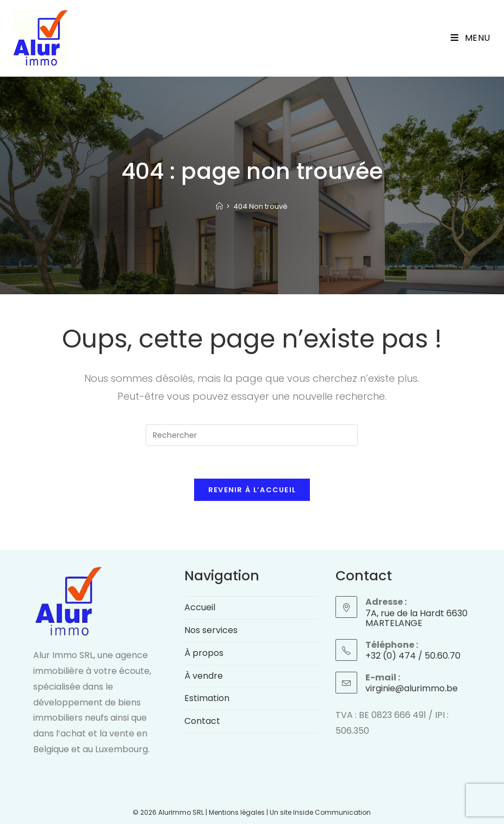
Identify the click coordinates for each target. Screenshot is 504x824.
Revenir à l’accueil (252, 490)
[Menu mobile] (471, 38)
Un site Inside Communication (320, 812)
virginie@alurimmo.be (412, 688)
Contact (202, 721)
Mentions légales (237, 812)
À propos (204, 653)
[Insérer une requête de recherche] (252, 435)
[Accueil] (219, 206)
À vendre (204, 676)
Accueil (200, 607)
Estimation (207, 698)
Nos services (211, 630)
